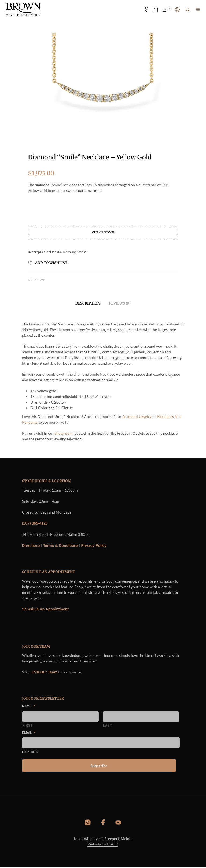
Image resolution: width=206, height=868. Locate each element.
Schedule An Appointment (45, 610)
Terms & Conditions (61, 546)
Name (28, 707)
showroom (63, 434)
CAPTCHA (30, 753)
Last (108, 726)
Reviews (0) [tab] (120, 304)
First (27, 726)
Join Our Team (44, 673)
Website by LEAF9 (103, 845)
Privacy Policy (94, 546)
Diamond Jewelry (137, 417)
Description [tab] (88, 304)
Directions (31, 546)
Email (29, 733)
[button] (166, 10)
